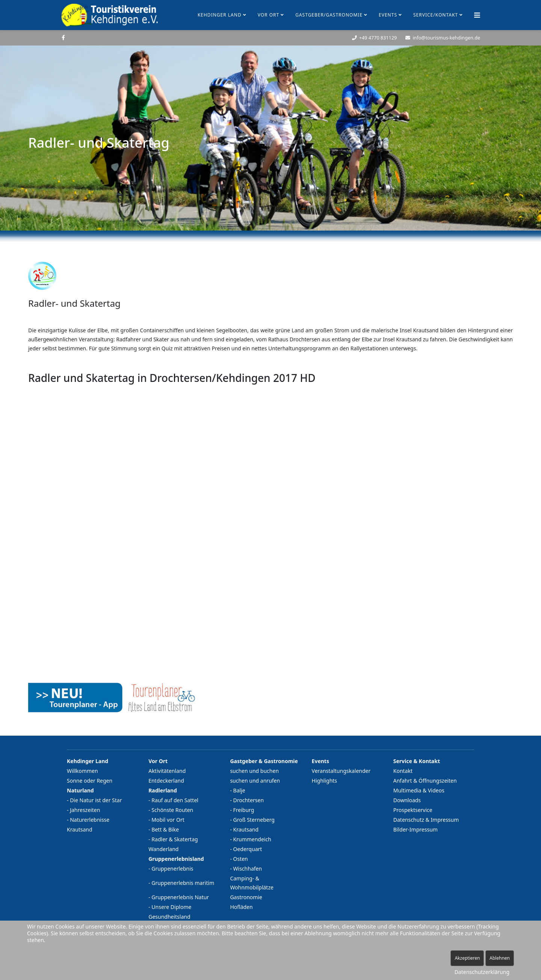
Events (388, 15)
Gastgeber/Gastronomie (329, 15)
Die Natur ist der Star (96, 800)
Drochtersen (249, 800)
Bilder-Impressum (416, 829)
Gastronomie (246, 897)
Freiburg (244, 810)
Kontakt (403, 771)
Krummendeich (252, 839)
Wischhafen (248, 869)
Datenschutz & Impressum (426, 820)
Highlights (325, 781)
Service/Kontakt (436, 15)
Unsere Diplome (171, 907)
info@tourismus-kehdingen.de (446, 38)
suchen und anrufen (255, 781)
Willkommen (82, 771)
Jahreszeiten (85, 810)
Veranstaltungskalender (341, 771)
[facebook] (63, 37)
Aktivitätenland (167, 771)
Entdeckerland (166, 781)
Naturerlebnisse (90, 820)
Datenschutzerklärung (482, 972)
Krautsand (80, 829)
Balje (239, 790)
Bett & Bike (165, 829)
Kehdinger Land (220, 15)
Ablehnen (500, 958)
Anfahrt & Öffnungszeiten (425, 781)
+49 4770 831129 (378, 38)
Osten (241, 859)
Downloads (407, 800)
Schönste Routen (172, 810)
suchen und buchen (254, 771)
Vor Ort (269, 15)
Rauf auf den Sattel (175, 800)
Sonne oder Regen (90, 781)
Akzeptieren (467, 958)
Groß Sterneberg (254, 820)
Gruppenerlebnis (172, 869)
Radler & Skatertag (175, 839)
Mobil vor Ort (168, 820)
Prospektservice (413, 810)
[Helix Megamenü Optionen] (477, 15)
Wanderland (163, 849)
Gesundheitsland (169, 917)
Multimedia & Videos (419, 790)
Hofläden (241, 907)
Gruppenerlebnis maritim (183, 883)
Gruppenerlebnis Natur (180, 897)
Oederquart (248, 849)
